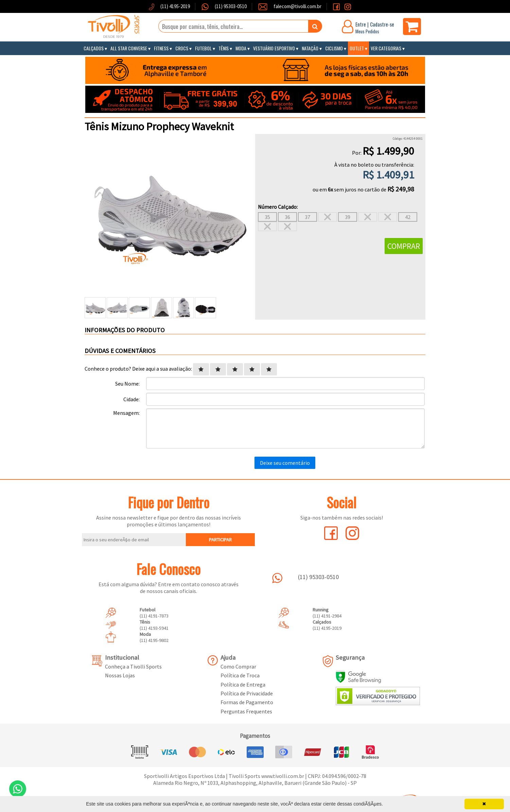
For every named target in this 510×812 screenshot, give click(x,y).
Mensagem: (126, 413)
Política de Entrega (243, 684)
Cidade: (131, 399)
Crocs (182, 48)
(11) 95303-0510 (230, 6)
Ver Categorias (386, 48)
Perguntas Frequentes (246, 711)
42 (408, 217)
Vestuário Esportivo (274, 48)
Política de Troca (240, 675)
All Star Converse (129, 48)
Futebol (203, 48)
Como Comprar (238, 666)
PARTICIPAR (220, 540)
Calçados (94, 48)
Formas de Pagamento (247, 702)
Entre (361, 24)
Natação (310, 48)
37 (307, 217)
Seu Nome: (127, 384)
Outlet (357, 48)
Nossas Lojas (120, 675)
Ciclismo (334, 48)
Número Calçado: (278, 207)
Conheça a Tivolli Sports (133, 666)
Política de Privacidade (247, 693)
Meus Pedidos (367, 31)
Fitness (161, 48)
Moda (241, 48)
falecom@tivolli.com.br (297, 6)
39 (348, 217)
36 (287, 217)
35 (267, 217)
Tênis (224, 48)
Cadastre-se (382, 24)
